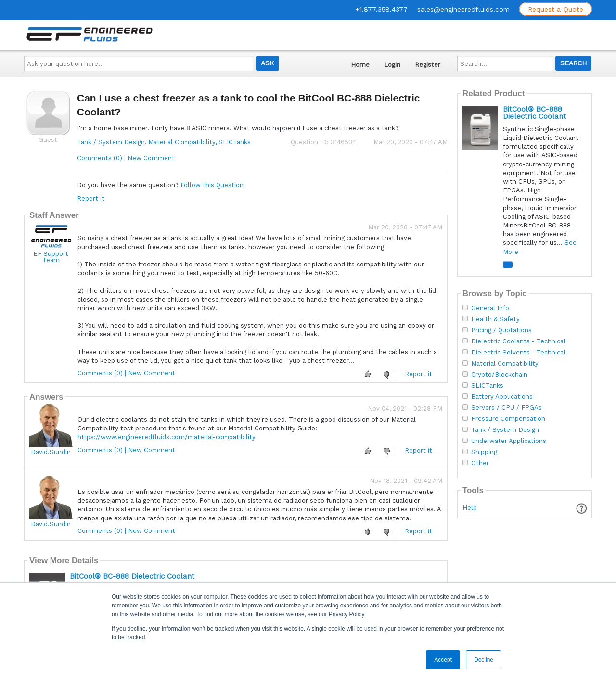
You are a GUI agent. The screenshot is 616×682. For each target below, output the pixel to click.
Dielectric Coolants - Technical (518, 341)
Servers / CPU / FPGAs (507, 408)
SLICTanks (235, 142)
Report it (91, 198)
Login (392, 65)
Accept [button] (443, 660)
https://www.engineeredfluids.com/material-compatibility (167, 437)
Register (428, 65)
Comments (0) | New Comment (126, 158)
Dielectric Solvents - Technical (518, 353)
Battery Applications (502, 397)
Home (360, 65)
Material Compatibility (182, 142)
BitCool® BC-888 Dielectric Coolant (132, 576)
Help (470, 508)
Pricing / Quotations (501, 330)
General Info (490, 308)
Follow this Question (212, 185)
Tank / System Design (111, 142)
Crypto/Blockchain (499, 375)
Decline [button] (484, 660)
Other (480, 463)
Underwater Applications (509, 441)
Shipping (484, 452)
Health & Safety (495, 319)
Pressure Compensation (508, 419)
